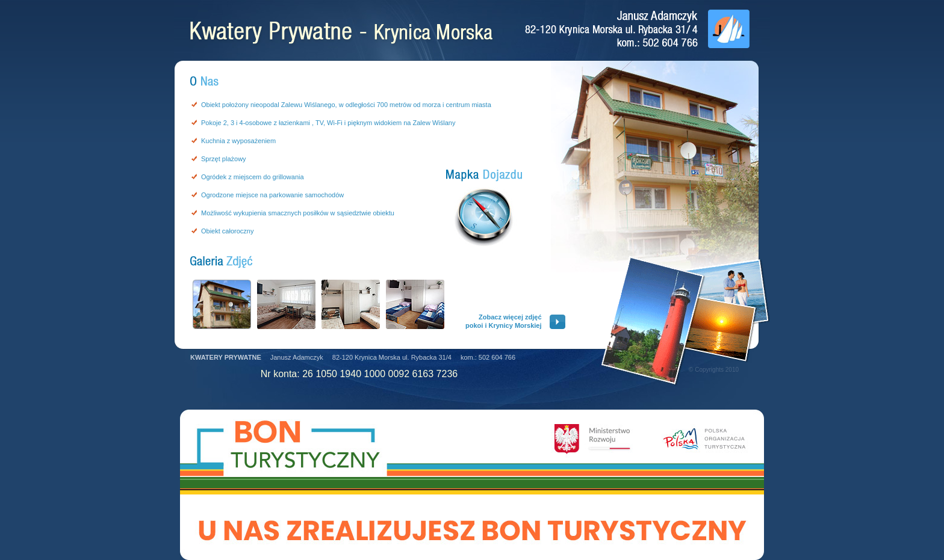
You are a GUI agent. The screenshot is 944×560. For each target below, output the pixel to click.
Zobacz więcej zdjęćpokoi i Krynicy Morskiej (504, 321)
